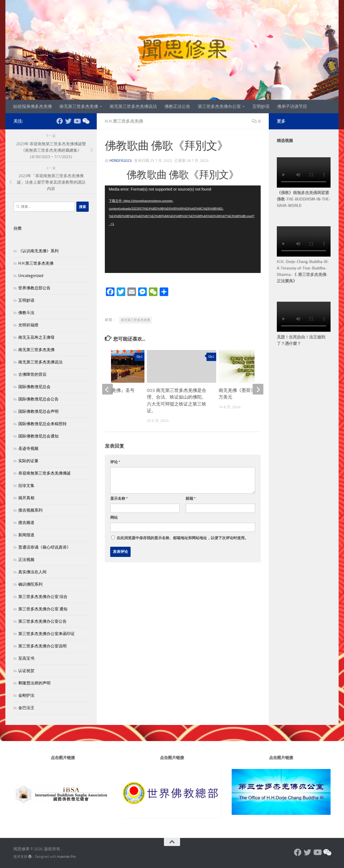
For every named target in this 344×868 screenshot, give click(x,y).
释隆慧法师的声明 (34, 683)
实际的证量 (28, 461)
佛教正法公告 (177, 106)
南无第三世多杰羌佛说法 (133, 106)
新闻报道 (26, 535)
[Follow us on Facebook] (60, 121)
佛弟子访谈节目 (292, 106)
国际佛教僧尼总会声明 (38, 411)
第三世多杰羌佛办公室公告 (42, 621)
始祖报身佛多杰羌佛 (33, 106)
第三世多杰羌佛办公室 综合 (43, 597)
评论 (115, 462)
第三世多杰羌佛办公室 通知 (43, 609)
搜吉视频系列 (30, 510)
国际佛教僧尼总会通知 (38, 436)
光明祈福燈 (28, 325)
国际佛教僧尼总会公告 (38, 399)
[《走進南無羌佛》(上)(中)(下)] (85, 121)
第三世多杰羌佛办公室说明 (42, 646)
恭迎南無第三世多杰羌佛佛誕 (44, 473)
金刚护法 (26, 695)
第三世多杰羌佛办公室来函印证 (46, 634)
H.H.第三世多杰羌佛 (124, 121)
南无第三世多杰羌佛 (79, 106)
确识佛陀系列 (30, 584)
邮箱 (191, 499)
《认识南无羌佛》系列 (38, 251)
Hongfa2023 (121, 161)
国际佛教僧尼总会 (34, 387)
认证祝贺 (26, 671)
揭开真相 (26, 498)
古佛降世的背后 (32, 374)
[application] (183, 229)
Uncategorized (31, 276)
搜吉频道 (26, 523)
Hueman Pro (67, 857)
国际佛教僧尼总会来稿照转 (42, 424)
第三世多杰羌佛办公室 (219, 106)
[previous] (107, 389)
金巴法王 (26, 708)
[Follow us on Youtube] (77, 121)
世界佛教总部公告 (34, 288)
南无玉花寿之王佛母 (36, 337)
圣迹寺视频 (28, 448)
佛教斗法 (26, 313)
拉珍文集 (26, 486)
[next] (258, 389)
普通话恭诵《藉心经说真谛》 (44, 547)
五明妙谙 (261, 106)
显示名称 (119, 499)
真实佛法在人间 (32, 572)
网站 (114, 518)
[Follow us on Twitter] (68, 121)
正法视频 (26, 560)
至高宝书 (26, 658)
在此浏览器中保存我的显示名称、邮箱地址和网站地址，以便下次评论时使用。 (182, 538)
